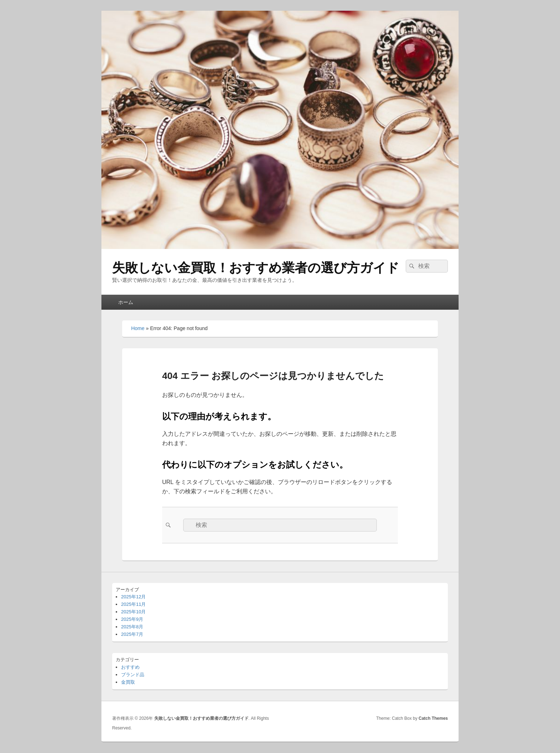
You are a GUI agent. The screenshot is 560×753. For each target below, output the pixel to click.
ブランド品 (133, 675)
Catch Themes (433, 718)
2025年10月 (133, 612)
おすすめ (130, 667)
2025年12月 (133, 597)
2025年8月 (132, 627)
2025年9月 (132, 619)
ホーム (126, 302)
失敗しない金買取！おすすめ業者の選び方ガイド (256, 268)
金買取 (128, 682)
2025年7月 (132, 634)
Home (138, 328)
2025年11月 (133, 604)
